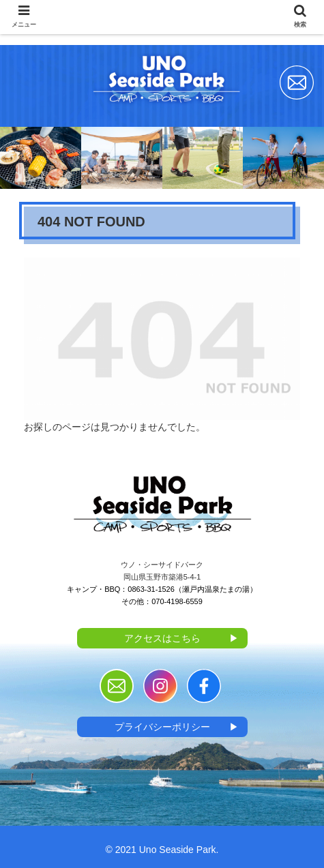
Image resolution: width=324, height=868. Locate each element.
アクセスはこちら (182, 638)
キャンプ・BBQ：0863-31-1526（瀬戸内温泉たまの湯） (162, 589)
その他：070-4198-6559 (162, 601)
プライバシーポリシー (177, 727)
